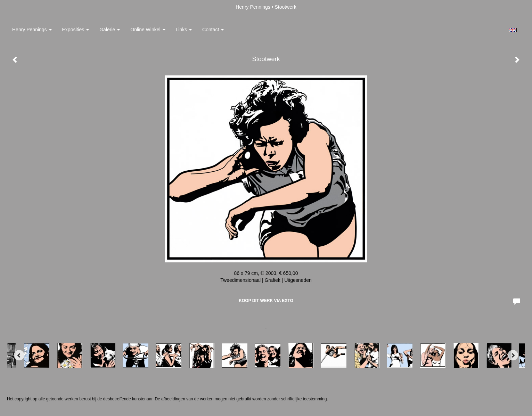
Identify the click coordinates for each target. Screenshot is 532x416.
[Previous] (19, 355)
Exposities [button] (76, 30)
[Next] (513, 355)
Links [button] (184, 30)
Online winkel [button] (148, 30)
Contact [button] (213, 30)
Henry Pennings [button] (32, 30)
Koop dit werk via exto (266, 301)
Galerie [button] (110, 30)
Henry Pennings (253, 7)
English (513, 30)
